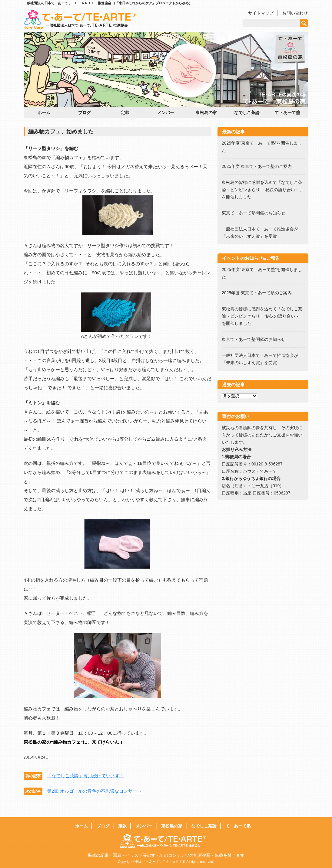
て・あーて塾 (287, 113)
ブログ (85, 113)
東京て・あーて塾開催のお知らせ (254, 213)
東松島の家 (206, 113)
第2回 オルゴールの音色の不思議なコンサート (94, 791)
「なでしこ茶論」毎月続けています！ (86, 776)
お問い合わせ (295, 13)
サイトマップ (261, 13)
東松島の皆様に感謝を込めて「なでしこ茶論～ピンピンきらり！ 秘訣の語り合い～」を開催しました (263, 190)
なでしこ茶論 (247, 113)
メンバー (166, 113)
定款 (125, 113)
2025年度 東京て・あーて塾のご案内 (259, 166)
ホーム (44, 113)
